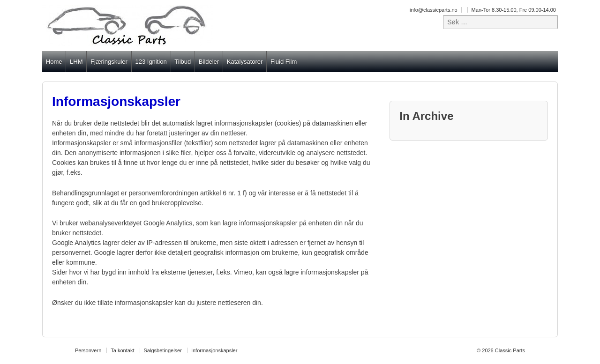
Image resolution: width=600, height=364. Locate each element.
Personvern (88, 350)
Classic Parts (509, 350)
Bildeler (209, 62)
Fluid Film (284, 62)
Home (54, 62)
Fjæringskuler (109, 62)
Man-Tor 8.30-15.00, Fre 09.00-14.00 (514, 10)
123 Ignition (151, 62)
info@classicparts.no (434, 10)
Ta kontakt (122, 350)
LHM (76, 62)
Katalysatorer (245, 62)
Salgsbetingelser (163, 350)
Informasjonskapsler (214, 350)
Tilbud (183, 62)
